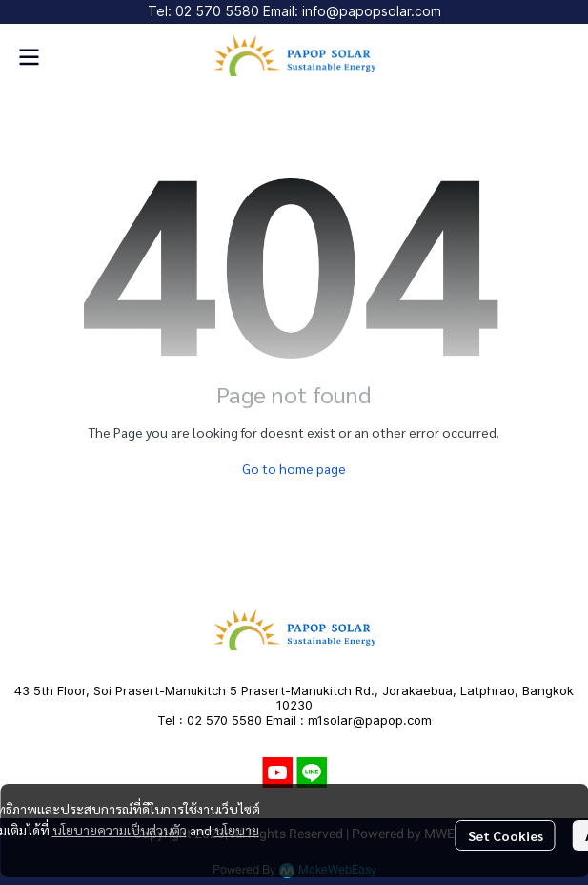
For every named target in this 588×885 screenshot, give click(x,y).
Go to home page (294, 468)
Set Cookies (506, 835)
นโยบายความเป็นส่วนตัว (120, 830)
